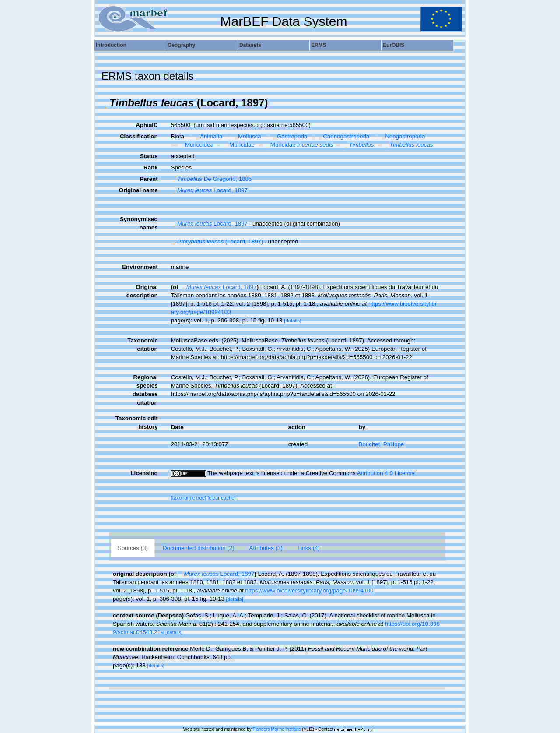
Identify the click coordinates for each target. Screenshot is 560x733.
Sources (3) (133, 548)
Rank (151, 167)
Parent (149, 179)
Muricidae (239, 145)
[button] (105, 103)
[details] (292, 321)
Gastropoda (289, 136)
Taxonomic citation (142, 345)
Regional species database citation (145, 390)
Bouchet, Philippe (381, 444)
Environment (140, 267)
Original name (138, 190)
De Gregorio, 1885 (212, 179)
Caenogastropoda (343, 136)
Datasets (250, 45)
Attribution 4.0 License (386, 473)
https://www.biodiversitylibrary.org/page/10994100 (309, 590)
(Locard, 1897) (217, 241)
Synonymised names (139, 223)
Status (149, 156)
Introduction (111, 45)
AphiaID (147, 125)
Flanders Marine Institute (277, 729)
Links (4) (309, 548)
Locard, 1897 (209, 190)
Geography (181, 45)
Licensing (144, 473)
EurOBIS (394, 45)
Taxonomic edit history (137, 423)
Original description (142, 291)
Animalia (208, 136)
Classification (139, 136)
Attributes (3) (266, 548)
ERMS (319, 45)
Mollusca (247, 136)
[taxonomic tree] (189, 498)
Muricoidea (196, 145)
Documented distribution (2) (199, 548)
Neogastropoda (402, 136)
